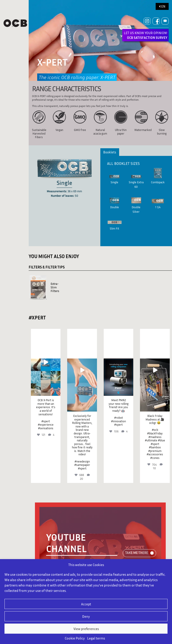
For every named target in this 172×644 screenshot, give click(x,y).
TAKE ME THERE (137, 553)
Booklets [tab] (110, 152)
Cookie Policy (75, 638)
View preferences (86, 629)
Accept (86, 604)
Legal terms (96, 638)
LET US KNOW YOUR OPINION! (146, 35)
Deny (86, 616)
